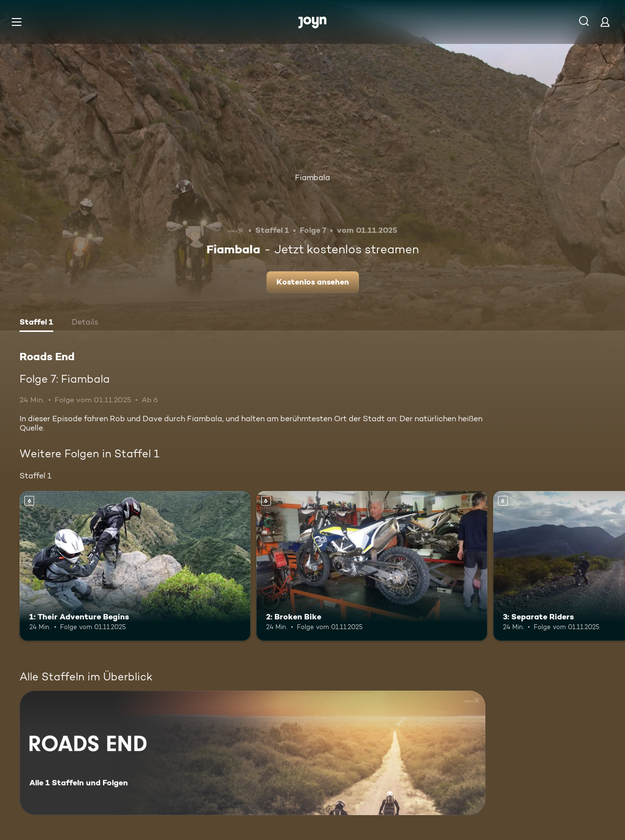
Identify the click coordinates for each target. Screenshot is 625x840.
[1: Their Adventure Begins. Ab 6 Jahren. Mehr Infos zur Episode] (135, 566)
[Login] (605, 22)
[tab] (36, 323)
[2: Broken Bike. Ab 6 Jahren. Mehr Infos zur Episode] (372, 566)
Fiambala (312, 177)
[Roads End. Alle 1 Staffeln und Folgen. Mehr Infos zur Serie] (252, 753)
